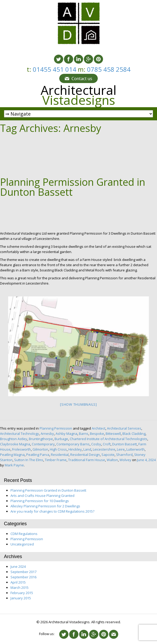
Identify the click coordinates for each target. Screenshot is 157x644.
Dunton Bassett (124, 444)
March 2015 (20, 588)
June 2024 (18, 566)
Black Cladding (134, 434)
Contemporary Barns (73, 444)
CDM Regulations (24, 534)
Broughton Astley (14, 439)
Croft (107, 444)
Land (87, 449)
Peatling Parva (38, 455)
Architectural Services (124, 428)
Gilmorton (40, 449)
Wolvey (125, 460)
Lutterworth (136, 449)
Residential (60, 455)
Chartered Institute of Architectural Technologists (109, 439)
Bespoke (97, 434)
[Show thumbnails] (78, 404)
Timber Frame (56, 460)
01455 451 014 (55, 69)
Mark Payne (14, 465)
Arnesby (47, 434)
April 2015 (18, 582)
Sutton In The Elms (29, 460)
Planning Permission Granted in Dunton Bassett (73, 187)
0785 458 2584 (109, 69)
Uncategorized (22, 544)
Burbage (61, 439)
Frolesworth (21, 449)
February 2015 (22, 593)
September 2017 (23, 572)
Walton (112, 460)
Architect (99, 428)
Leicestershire (104, 449)
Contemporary (43, 444)
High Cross (58, 449)
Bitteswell (113, 434)
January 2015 (21, 598)
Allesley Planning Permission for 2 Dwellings (45, 506)
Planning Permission (56, 428)
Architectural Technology (20, 434)
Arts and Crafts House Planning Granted (42, 496)
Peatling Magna (12, 455)
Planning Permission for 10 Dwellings (40, 501)
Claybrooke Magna (15, 444)
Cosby (96, 444)
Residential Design (85, 455)
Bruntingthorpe (41, 439)
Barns (84, 434)
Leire (121, 449)
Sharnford (124, 455)
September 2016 (23, 577)
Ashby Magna (66, 434)
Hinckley (75, 449)
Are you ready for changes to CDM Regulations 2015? (52, 511)
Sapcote (108, 455)
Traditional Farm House (87, 460)
